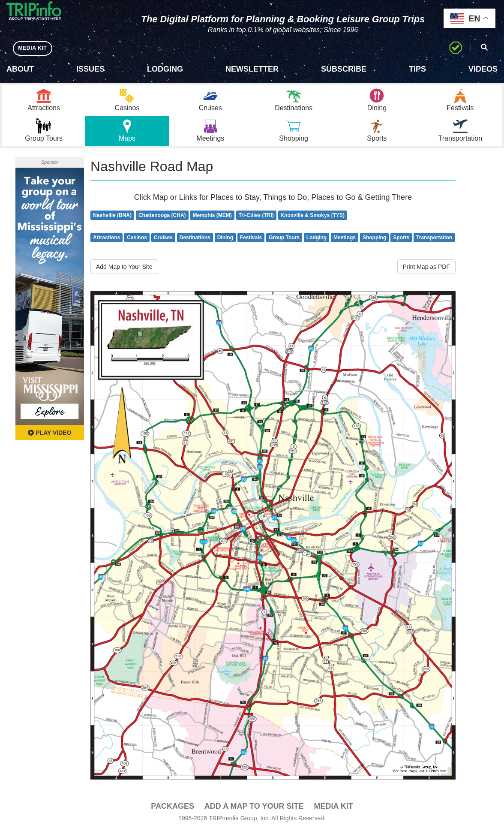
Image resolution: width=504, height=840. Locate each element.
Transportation (434, 247)
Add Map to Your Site (124, 276)
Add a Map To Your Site (254, 815)
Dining (225, 247)
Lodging (165, 69)
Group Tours (284, 247)
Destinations (195, 247)
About (20, 69)
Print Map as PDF (426, 276)
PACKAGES (172, 815)
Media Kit (333, 815)
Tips (417, 69)
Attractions (106, 247)
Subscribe (344, 69)
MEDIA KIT (35, 48)
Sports (401, 247)
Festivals (251, 247)
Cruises (163, 247)
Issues (90, 69)
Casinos (137, 247)
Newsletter (252, 69)
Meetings (345, 247)
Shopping (374, 247)
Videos (483, 69)
